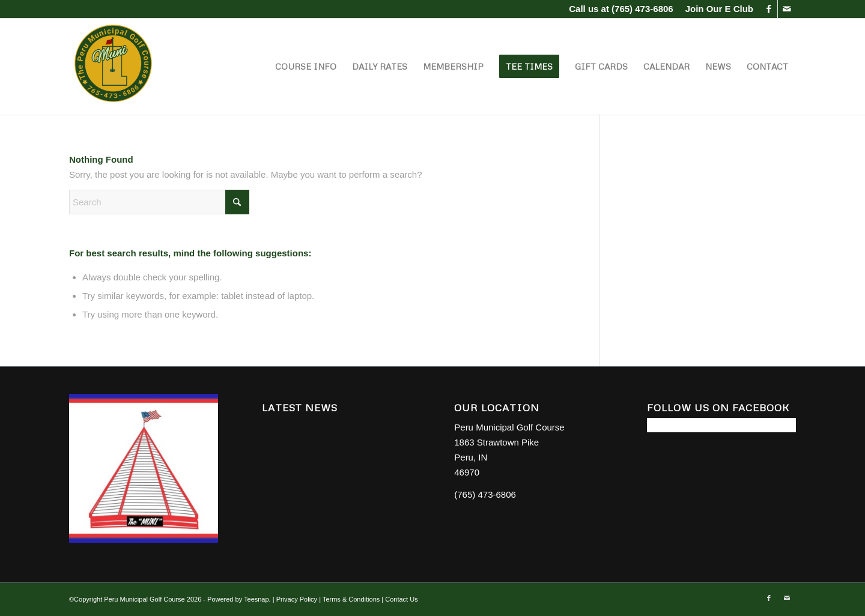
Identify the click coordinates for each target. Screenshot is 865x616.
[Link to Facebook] (769, 9)
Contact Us (401, 599)
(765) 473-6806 (642, 9)
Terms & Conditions (351, 599)
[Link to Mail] (787, 9)
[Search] (159, 202)
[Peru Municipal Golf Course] (114, 67)
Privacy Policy (297, 599)
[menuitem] (716, 9)
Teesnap (256, 599)
